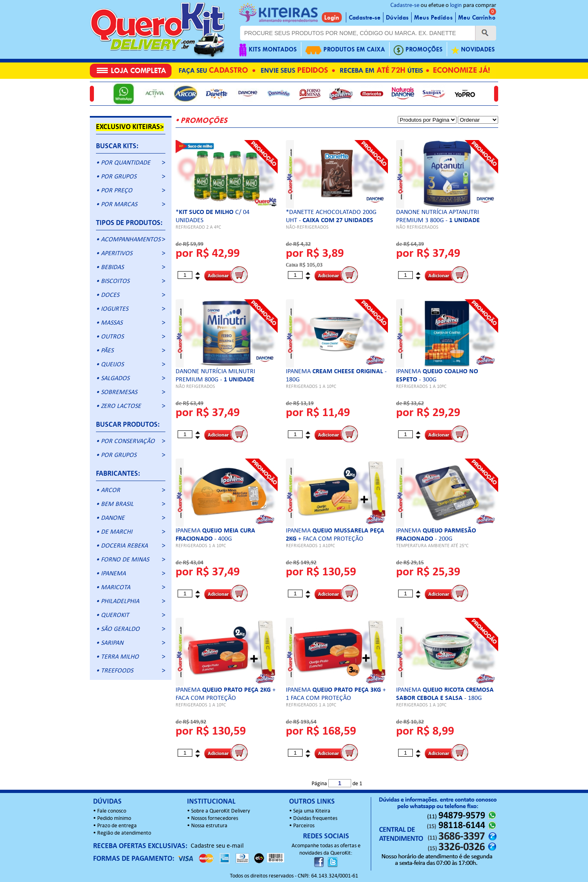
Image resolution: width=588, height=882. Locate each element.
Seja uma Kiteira (312, 811)
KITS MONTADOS (268, 50)
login (456, 6)
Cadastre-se (405, 6)
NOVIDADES (473, 50)
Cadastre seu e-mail (217, 846)
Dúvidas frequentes (315, 819)
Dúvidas (397, 18)
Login (332, 18)
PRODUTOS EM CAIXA (345, 50)
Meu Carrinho (477, 18)
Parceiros (304, 826)
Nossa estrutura (209, 826)
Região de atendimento (124, 833)
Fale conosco (112, 811)
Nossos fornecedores (215, 819)
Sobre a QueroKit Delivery (220, 811)
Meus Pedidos (433, 18)
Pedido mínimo (114, 819)
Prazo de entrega (117, 826)
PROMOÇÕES (418, 50)
